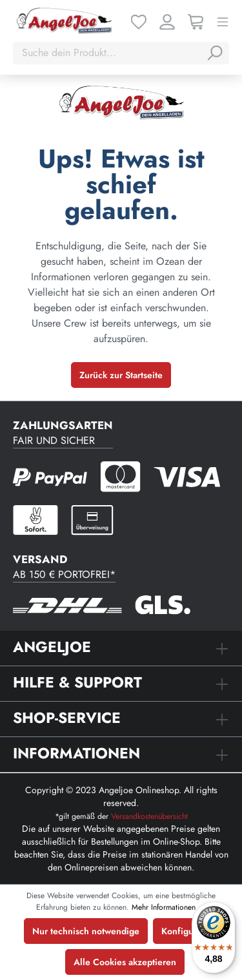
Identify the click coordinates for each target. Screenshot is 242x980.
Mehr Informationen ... (169, 907)
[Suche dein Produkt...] (108, 53)
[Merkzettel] (139, 21)
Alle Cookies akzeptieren (125, 962)
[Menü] (223, 21)
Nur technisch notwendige (86, 931)
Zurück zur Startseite (121, 375)
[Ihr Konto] (167, 21)
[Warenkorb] (196, 21)
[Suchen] (214, 53)
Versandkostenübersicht (149, 816)
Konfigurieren (190, 931)
